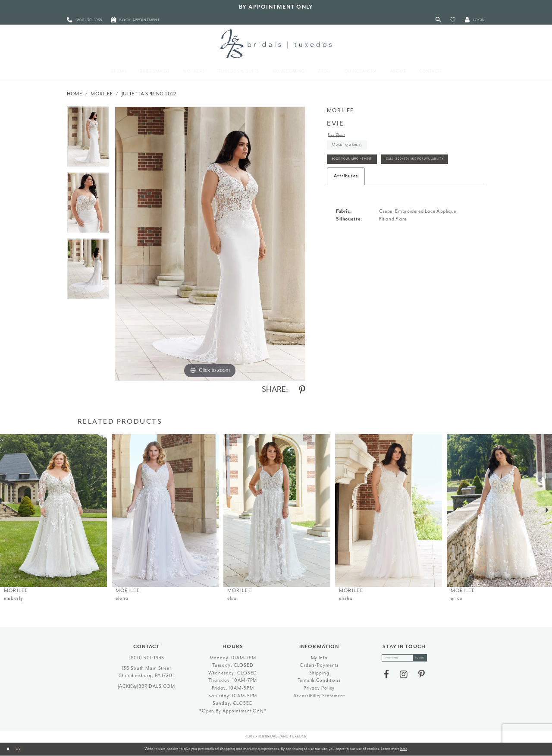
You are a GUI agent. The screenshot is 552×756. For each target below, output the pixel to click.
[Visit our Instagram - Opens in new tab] (404, 677)
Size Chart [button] (340, 136)
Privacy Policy (319, 688)
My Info (319, 658)
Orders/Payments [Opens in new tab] (319, 665)
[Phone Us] (85, 20)
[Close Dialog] (9, 749)
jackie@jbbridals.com (146, 686)
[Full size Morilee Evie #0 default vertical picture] (210, 244)
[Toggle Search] (438, 20)
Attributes (346, 208)
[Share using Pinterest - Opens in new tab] (302, 390)
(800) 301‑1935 (147, 658)
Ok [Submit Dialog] (24, 749)
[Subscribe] (426, 659)
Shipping (319, 673)
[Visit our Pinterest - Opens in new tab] (422, 677)
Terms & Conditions (319, 680)
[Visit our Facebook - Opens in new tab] (386, 677)
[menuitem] (85, 20)
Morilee (102, 94)
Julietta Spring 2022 (149, 94)
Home (75, 94)
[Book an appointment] (135, 20)
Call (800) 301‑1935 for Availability (375, 190)
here (404, 749)
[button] (453, 20)
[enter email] (404, 659)
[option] (88, 140)
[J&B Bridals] (276, 44)
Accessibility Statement (319, 696)
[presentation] (53, 510)
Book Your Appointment (362, 170)
